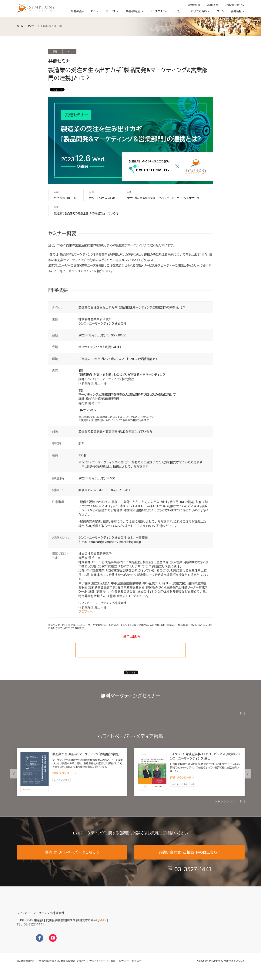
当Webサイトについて (130, 968)
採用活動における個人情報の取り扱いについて (62, 968)
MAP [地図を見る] (103, 927)
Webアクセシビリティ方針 (102, 968)
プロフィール (87, 618)
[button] (95, 13)
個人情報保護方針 (26, 968)
